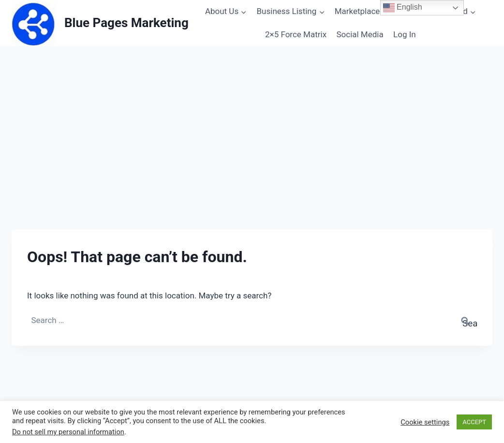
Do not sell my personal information (68, 432)
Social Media (360, 34)
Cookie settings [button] (425, 422)
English (403, 8)
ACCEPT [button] (474, 422)
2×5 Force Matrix (296, 34)
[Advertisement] (252, 118)
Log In (405, 34)
